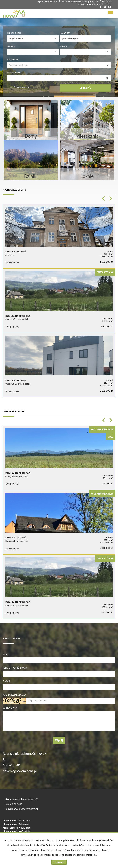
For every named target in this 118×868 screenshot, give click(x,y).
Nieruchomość (14, 33)
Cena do (63, 46)
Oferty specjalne (13, 411)
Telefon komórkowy (15, 668)
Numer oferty (14, 73)
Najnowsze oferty (14, 190)
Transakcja (65, 33)
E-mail (6, 681)
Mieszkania (87, 136)
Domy (31, 136)
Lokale (87, 176)
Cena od (11, 46)
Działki (31, 176)
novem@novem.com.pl (99, 4)
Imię (5, 654)
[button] (103, 198)
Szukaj (85, 88)
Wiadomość (10, 708)
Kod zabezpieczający (15, 695)
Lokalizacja (13, 59)
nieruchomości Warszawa (16, 821)
